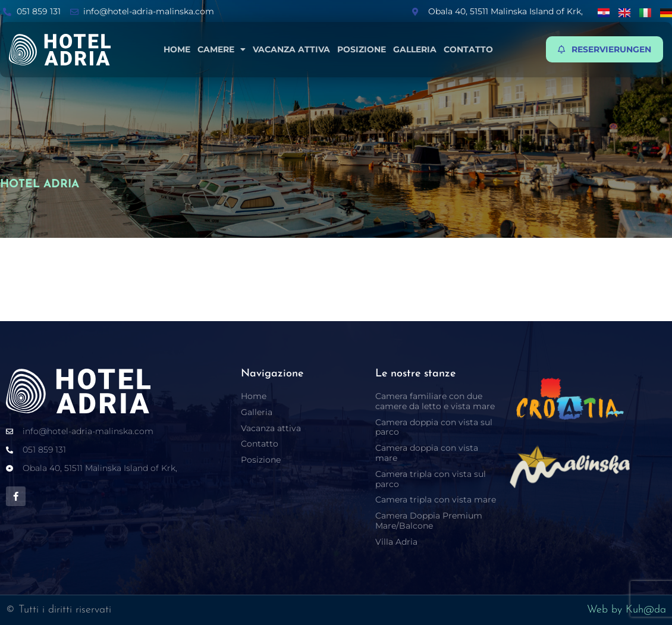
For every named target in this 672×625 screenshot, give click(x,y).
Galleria (415, 49)
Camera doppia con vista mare (427, 453)
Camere (222, 49)
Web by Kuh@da (627, 610)
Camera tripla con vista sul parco (431, 479)
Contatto (468, 49)
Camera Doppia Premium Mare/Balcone (429, 521)
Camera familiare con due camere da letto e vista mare (435, 401)
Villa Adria (396, 542)
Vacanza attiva (291, 49)
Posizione (362, 49)
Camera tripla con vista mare (436, 500)
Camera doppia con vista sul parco (434, 427)
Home (177, 49)
